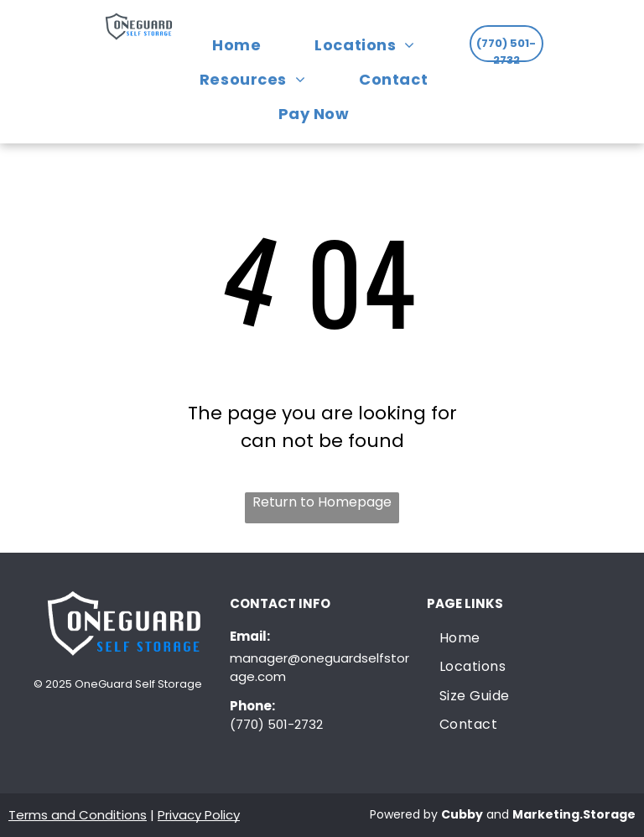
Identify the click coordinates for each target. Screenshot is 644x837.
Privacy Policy (199, 815)
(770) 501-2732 (276, 724)
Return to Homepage (322, 502)
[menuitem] (245, 45)
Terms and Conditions (78, 815)
